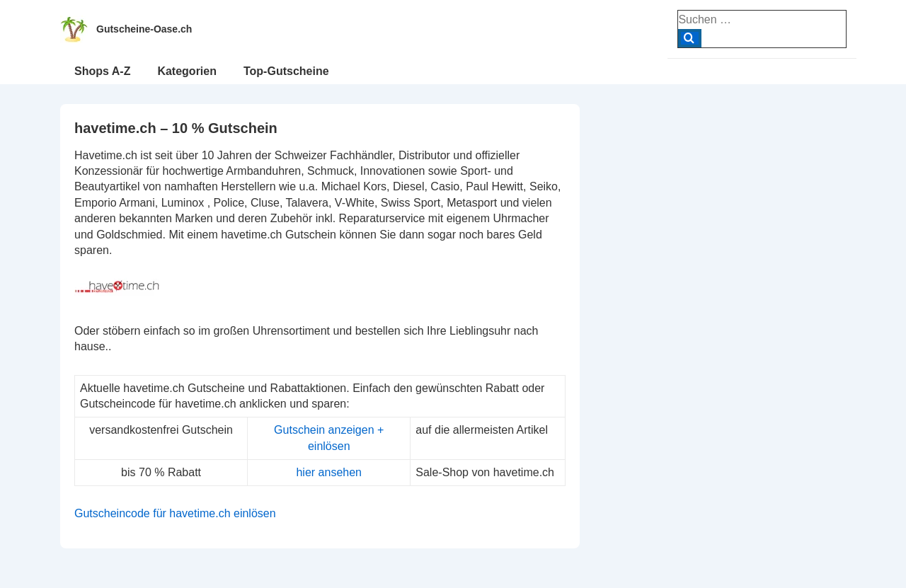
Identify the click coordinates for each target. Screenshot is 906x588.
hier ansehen (329, 472)
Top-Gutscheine (286, 71)
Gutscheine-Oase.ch (144, 29)
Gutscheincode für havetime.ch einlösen (175, 513)
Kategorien (187, 71)
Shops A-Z (102, 71)
